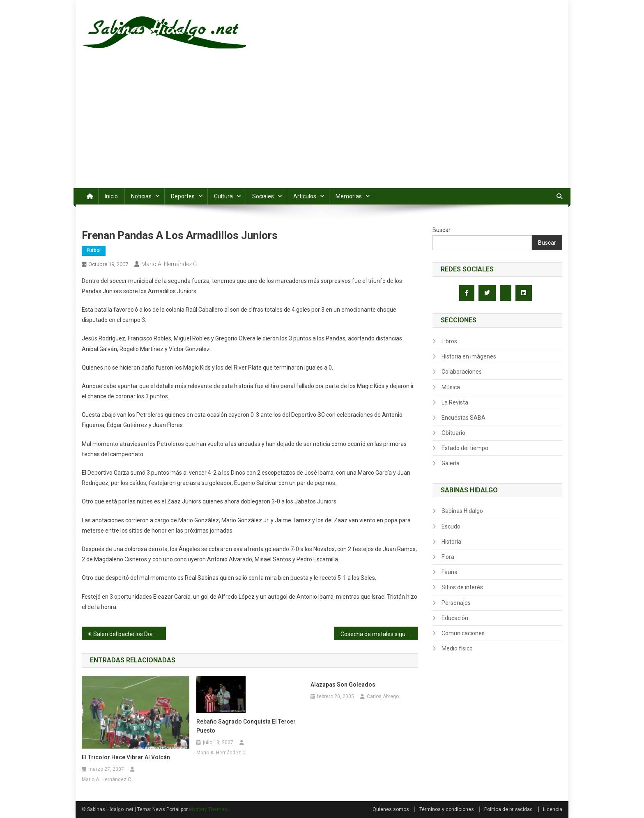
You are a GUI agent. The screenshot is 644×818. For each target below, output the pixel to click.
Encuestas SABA (463, 418)
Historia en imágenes (469, 356)
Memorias (349, 196)
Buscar (442, 230)
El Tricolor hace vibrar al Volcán (126, 757)
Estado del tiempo (465, 448)
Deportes (183, 196)
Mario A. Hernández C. (170, 264)
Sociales (263, 196)
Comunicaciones (463, 633)
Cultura (223, 196)
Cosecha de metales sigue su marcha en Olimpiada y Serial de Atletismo (379, 634)
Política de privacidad (508, 809)
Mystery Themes (208, 809)
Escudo (451, 526)
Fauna (450, 572)
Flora (448, 557)
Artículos (305, 196)
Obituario (453, 433)
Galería (451, 463)
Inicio (111, 196)
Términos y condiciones (447, 809)
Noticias (141, 196)
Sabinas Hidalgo (462, 511)
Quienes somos (391, 809)
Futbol (94, 250)
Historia (451, 542)
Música (451, 387)
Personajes (456, 603)
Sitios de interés (462, 587)
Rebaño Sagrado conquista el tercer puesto (246, 726)
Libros (449, 341)
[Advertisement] (322, 126)
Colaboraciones (462, 372)
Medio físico (457, 648)
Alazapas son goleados (343, 685)
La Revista (455, 402)
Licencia (553, 809)
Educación (455, 618)
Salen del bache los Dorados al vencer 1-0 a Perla (130, 634)
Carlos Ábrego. (383, 696)
